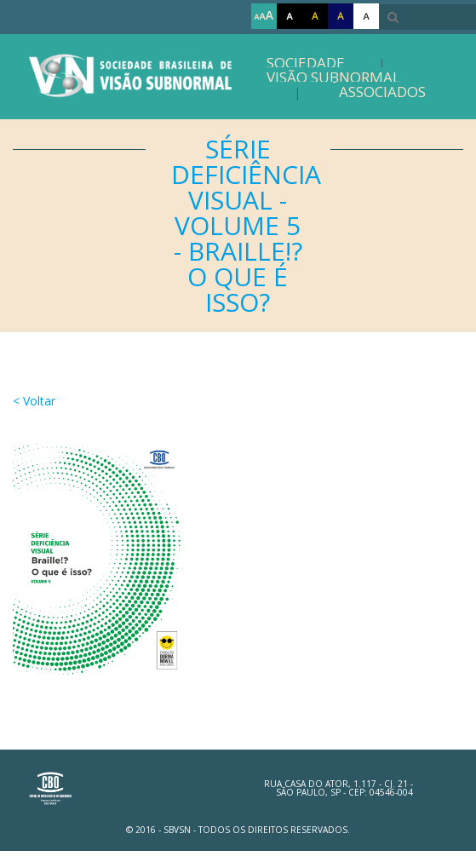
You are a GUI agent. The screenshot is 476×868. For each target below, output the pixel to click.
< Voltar (34, 401)
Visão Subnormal (333, 77)
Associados (382, 92)
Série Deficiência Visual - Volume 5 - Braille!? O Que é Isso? (246, 225)
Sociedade (306, 63)
